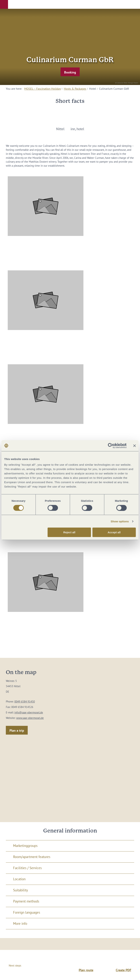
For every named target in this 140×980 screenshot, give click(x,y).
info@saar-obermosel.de (29, 712)
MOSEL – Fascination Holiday (43, 89)
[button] (4, 4)
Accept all (114, 532)
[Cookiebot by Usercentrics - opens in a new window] (111, 446)
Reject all (69, 532)
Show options (120, 521)
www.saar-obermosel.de (30, 718)
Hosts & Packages (75, 89)
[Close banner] (135, 446)
